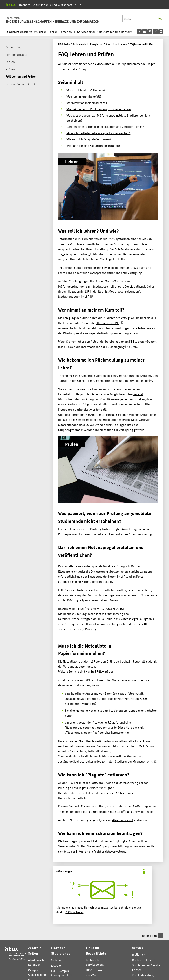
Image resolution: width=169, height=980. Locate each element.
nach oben (153, 935)
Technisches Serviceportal (95, 962)
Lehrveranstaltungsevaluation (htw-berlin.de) (118, 380)
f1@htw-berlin (74, 912)
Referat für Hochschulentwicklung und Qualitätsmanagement (101, 396)
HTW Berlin (64, 44)
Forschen (66, 32)
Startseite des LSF (108, 323)
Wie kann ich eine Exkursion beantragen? (93, 145)
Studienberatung (143, 975)
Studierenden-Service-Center (147, 967)
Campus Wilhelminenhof (38, 972)
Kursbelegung (115, 347)
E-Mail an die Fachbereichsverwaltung (101, 851)
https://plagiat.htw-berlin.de (134, 811)
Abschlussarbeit (123, 820)
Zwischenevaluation (140, 414)
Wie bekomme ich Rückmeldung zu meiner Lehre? (99, 109)
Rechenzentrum (142, 960)
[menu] (153, 32)
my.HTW (91, 975)
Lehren (53, 32)
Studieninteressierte (19, 32)
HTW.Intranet (95, 970)
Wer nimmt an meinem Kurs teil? (87, 103)
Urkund (108, 783)
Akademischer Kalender (37, 962)
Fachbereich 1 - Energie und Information (95, 44)
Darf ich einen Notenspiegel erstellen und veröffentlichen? (105, 126)
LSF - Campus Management (60, 973)
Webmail (57, 960)
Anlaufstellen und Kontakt (114, 32)
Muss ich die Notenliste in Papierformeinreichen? (98, 133)
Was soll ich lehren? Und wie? (86, 90)
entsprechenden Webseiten (112, 793)
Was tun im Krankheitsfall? (84, 96)
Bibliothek (139, 954)
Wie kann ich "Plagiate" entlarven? (89, 139)
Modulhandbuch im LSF (74, 296)
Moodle (56, 965)
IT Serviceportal (84, 32)
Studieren (40, 32)
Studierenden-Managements (134, 761)
